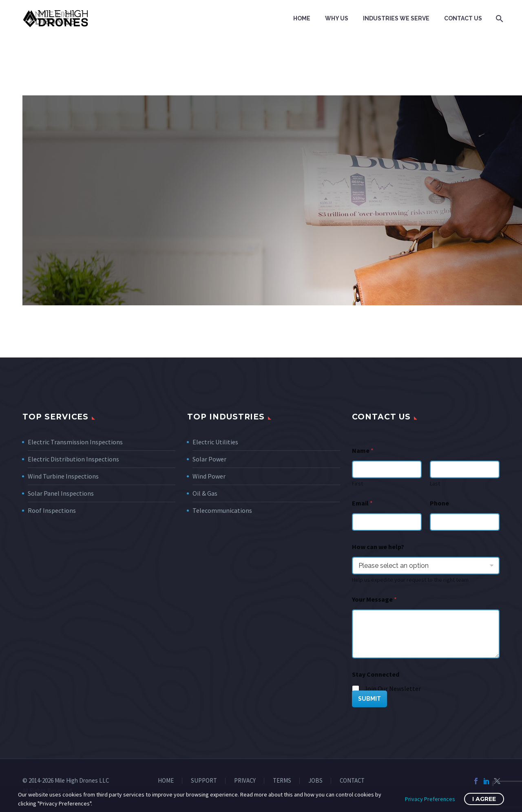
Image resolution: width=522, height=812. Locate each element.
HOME (166, 781)
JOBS (315, 781)
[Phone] (465, 522)
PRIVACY (245, 781)
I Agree (484, 799)
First (357, 484)
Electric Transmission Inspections (75, 442)
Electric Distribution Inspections (73, 459)
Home (302, 18)
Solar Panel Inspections (61, 493)
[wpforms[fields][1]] (387, 522)
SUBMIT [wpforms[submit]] (369, 699)
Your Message (374, 599)
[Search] (499, 19)
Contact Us (463, 18)
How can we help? (378, 547)
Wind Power (209, 476)
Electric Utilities (215, 442)
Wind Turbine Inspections (63, 476)
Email (362, 503)
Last (435, 484)
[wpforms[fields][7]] (426, 566)
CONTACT (352, 781)
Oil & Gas (205, 493)
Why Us (337, 18)
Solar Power (209, 459)
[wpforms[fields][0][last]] (465, 469)
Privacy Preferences (430, 799)
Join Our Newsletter (393, 688)
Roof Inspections (52, 510)
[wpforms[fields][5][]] (356, 689)
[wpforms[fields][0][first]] (387, 469)
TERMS (282, 781)
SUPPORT (204, 781)
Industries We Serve (396, 18)
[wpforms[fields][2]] (426, 634)
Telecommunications (222, 510)
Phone (439, 503)
